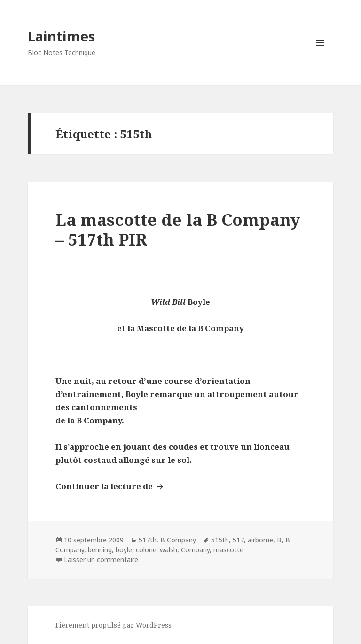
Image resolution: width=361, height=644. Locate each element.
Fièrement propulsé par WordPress (114, 625)
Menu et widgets (320, 56)
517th (148, 540)
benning (100, 550)
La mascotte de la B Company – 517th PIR (178, 229)
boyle (124, 550)
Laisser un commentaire (101, 560)
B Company (178, 540)
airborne (260, 540)
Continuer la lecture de (111, 486)
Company (195, 550)
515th (220, 540)
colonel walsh (157, 550)
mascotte (228, 550)
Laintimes (61, 36)
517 (238, 540)
